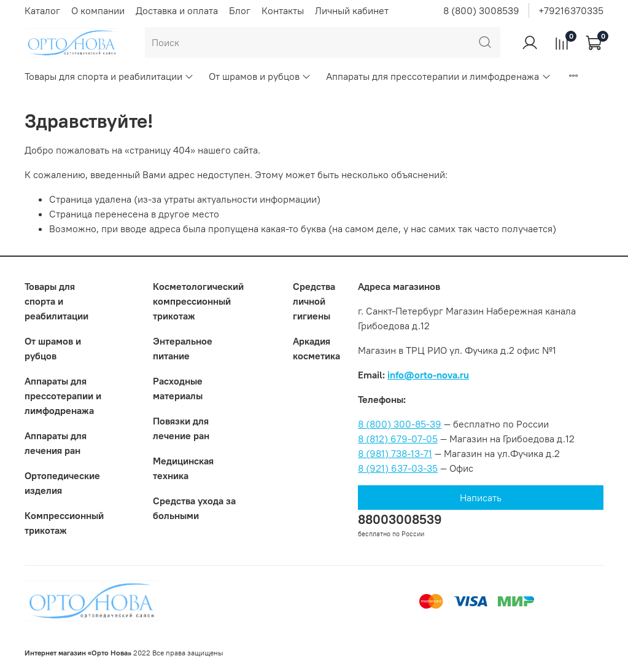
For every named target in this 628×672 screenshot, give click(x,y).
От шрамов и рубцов (260, 76)
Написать (481, 498)
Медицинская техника (183, 468)
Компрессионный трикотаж (64, 523)
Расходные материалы (178, 388)
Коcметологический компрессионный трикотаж (198, 301)
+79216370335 (571, 10)
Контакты (283, 10)
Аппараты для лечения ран (56, 443)
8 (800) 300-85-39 (400, 424)
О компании (98, 10)
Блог (240, 10)
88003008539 (400, 519)
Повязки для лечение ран (181, 428)
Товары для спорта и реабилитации (109, 76)
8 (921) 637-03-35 (398, 468)
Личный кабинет (352, 10)
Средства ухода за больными (194, 508)
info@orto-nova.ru (428, 375)
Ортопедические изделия (62, 483)
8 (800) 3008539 (481, 10)
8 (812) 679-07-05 (398, 439)
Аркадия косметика (316, 348)
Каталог (42, 10)
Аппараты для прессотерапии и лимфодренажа (438, 76)
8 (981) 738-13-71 (395, 453)
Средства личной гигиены (314, 301)
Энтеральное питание (183, 348)
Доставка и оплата (177, 10)
